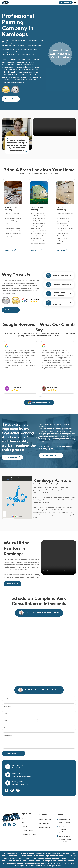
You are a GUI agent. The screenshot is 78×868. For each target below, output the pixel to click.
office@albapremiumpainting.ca (22, 776)
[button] (75, 2)
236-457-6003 (18, 768)
